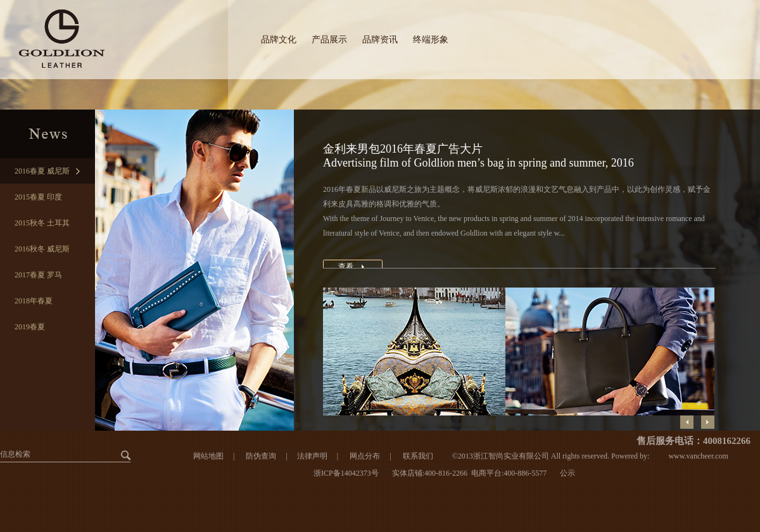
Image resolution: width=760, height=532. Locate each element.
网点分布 (364, 456)
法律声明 (312, 456)
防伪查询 (261, 456)
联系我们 (418, 456)
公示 (567, 473)
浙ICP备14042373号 (346, 473)
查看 (346, 267)
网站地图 (208, 456)
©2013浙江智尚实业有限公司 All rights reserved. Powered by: (551, 456)
